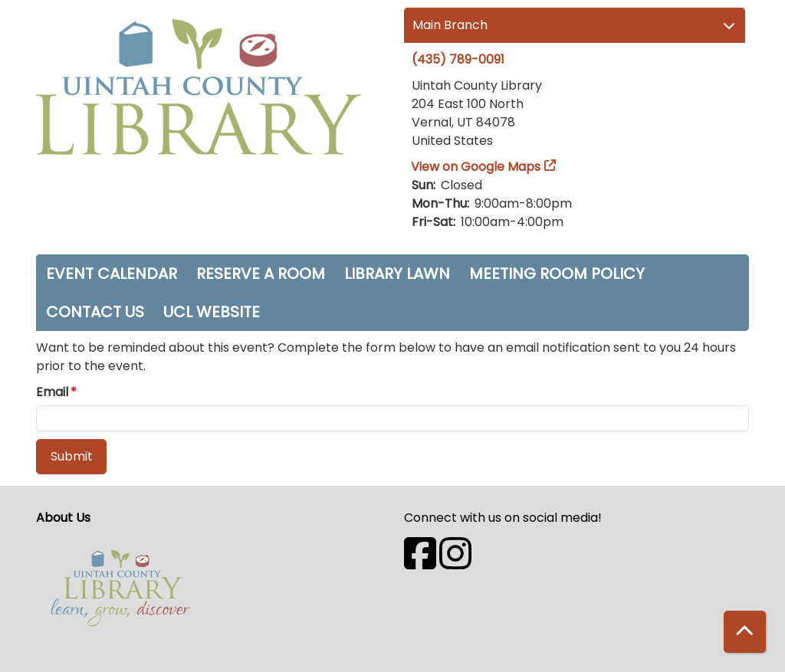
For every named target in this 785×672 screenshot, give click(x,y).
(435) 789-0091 (458, 59)
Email (52, 392)
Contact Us (95, 312)
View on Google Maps (476, 167)
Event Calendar (112, 274)
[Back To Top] (745, 632)
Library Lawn (397, 274)
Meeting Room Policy (557, 274)
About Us (63, 518)
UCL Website (212, 312)
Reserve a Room (261, 274)
